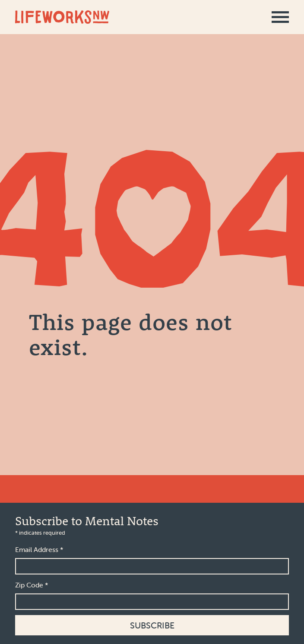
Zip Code (32, 585)
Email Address (39, 549)
